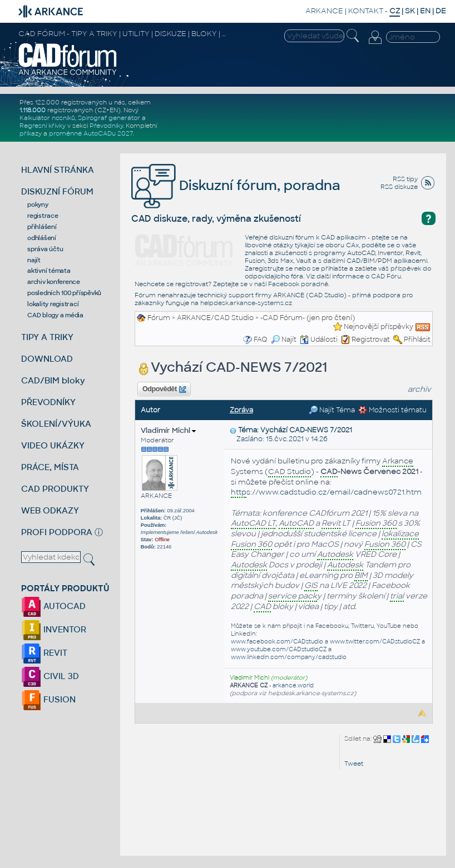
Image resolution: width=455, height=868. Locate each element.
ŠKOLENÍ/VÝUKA (56, 424)
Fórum (159, 318)
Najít (284, 340)
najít (34, 260)
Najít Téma (332, 410)
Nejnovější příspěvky (379, 327)
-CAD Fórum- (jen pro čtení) (308, 318)
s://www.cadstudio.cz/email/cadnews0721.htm (326, 493)
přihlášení (42, 227)
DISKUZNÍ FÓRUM (57, 191)
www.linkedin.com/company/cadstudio (289, 657)
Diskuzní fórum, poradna (236, 185)
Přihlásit (417, 340)
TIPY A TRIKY (47, 337)
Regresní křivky (43, 126)
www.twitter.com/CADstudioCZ (375, 642)
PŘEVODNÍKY (48, 402)
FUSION (48, 699)
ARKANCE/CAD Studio (215, 318)
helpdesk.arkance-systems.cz (246, 303)
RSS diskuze (399, 187)
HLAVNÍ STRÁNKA (58, 170)
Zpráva (241, 410)
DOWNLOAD (47, 359)
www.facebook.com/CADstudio (277, 642)
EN (425, 11)
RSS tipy (405, 179)
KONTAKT (366, 11)
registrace (43, 216)
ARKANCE (324, 11)
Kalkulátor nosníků (47, 118)
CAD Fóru (386, 276)
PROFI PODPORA (57, 532)
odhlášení (42, 238)
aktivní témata (49, 271)
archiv (419, 389)
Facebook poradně (298, 284)
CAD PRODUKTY (55, 489)
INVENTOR (54, 629)
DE (441, 11)
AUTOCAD (53, 606)
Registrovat (371, 340)
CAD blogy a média (55, 315)
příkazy (31, 133)
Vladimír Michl (168, 430)
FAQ (261, 340)
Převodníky (106, 126)
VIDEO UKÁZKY (53, 445)
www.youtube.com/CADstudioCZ (279, 649)
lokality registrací (53, 304)
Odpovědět (164, 390)
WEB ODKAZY (50, 510)
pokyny (38, 204)
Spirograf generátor (109, 118)
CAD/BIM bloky (53, 380)
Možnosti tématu (392, 410)
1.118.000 (33, 110)
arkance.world (293, 685)
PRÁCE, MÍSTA (50, 467)
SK (410, 11)
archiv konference (54, 282)
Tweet (354, 764)
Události (319, 340)
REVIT (44, 653)
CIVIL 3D (50, 676)
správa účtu (45, 249)
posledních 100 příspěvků (64, 293)
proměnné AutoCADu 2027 (91, 133)
